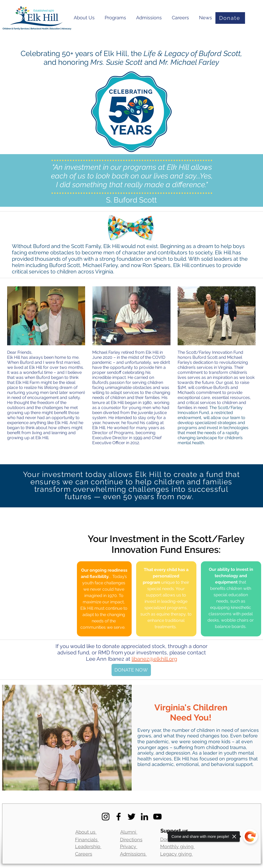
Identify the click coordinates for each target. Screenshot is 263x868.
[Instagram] (106, 817)
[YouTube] (157, 817)
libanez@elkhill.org (154, 659)
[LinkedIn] (144, 817)
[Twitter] (131, 817)
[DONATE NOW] (131, 670)
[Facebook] (119, 817)
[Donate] (230, 18)
